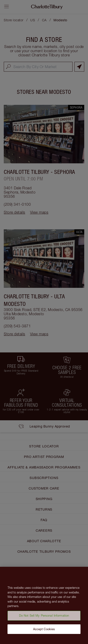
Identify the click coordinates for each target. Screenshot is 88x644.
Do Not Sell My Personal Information (44, 617)
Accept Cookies (44, 630)
